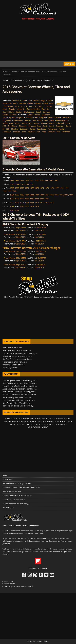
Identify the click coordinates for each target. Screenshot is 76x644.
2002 (37, 199)
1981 (9, 191)
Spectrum (60, 126)
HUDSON (22, 421)
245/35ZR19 (41, 234)
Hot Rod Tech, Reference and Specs (17, 359)
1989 (37, 195)
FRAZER (7, 421)
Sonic (45, 126)
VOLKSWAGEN (34, 427)
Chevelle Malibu (33, 109)
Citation (19, 112)
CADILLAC (17, 419)
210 (29, 101)
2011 (42, 202)
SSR (8, 129)
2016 (22, 206)
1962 (56, 180)
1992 (52, 195)
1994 (61, 195)
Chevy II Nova (8, 112)
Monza (37, 123)
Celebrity (21, 109)
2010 (37, 202)
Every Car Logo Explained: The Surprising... (20, 386)
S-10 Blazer (12, 126)
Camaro (32, 106)
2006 (17, 202)
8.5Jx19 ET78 (21, 234)
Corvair (13, 115)
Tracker (62, 129)
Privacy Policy (9, 584)
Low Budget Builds (10, 368)
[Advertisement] (38, 41)
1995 (66, 195)
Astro (50, 101)
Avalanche (7, 103)
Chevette (45, 109)
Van (39, 132)
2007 (22, 202)
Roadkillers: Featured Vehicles (14, 500)
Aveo (15, 103)
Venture (51, 132)
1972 (32, 188)
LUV (45, 120)
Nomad (44, 123)
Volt (58, 132)
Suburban (24, 129)
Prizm (68, 123)
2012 (47, 202)
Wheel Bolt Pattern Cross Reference (17, 356)
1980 (5, 191)
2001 (32, 199)
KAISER (31, 421)
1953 (12, 180)
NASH (68, 421)
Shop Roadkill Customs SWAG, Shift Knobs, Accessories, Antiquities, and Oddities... (38, 297)
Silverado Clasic (35, 126)
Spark (52, 126)
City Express (29, 112)
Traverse (17, 132)
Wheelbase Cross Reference (14, 365)
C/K (26, 106)
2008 (27, 202)
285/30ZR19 (41, 241)
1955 (22, 180)
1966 (27, 184)
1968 (12, 188)
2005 (12, 202)
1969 (17, 188)
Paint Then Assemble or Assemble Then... (19, 400)
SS (3, 129)
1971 (27, 188)
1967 (32, 184)
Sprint (68, 126)
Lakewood (18, 120)
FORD (66, 419)
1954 (17, 180)
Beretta (38, 103)
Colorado (47, 112)
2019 (37, 206)
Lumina (27, 120)
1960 (46, 180)
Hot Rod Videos (8, 508)
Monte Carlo (27, 123)
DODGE (59, 419)
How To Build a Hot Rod (12, 348)
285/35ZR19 (40, 230)
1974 (42, 188)
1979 (66, 188)
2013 (52, 202)
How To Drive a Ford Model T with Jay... (18, 406)
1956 (27, 180)
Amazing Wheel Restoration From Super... (20, 389)
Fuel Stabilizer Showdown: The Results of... (20, 395)
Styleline (15, 129)
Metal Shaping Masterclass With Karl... (18, 397)
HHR (36, 117)
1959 (41, 180)
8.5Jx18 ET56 (21, 228)
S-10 (4, 126)
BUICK (8, 419)
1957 (31, 180)
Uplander (31, 132)
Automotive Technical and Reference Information (21, 488)
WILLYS (45, 427)
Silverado (23, 126)
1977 (57, 188)
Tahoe (33, 129)
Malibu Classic (62, 120)
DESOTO (50, 419)
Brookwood (9, 106)
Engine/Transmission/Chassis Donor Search (20, 353)
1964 (17, 184)
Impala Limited (54, 117)
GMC (14, 421)
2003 (42, 199)
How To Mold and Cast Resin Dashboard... (20, 383)
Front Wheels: (10, 234)
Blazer (46, 103)
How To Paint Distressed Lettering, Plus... (19, 392)
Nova (51, 123)
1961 (51, 180)
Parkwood (60, 123)
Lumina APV (37, 120)
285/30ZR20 (40, 237)
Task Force (41, 129)
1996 (71, 195)
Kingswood (7, 120)
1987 (27, 195)
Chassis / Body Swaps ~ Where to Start (17, 496)
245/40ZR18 (41, 228)
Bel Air (31, 103)
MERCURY (51, 421)
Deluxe (37, 115)
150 (24, 101)
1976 (52, 188)
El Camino (46, 115)
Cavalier (12, 109)
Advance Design (39, 101)
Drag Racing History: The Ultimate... (17, 403)
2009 (32, 202)
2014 (12, 206)
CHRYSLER (40, 419)
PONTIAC (48, 424)
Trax (24, 132)
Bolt (52, 103)
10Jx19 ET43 (21, 241)
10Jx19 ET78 (20, 230)
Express (21, 117)
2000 (27, 199)
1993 (56, 195)
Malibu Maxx (8, 123)
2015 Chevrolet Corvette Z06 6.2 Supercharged (32, 248)
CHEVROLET (17, 101)
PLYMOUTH (37, 424)
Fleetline (29, 117)
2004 (47, 199)
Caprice (41, 106)
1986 (22, 195)
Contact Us (9, 581)
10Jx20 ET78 (20, 237)
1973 (37, 188)
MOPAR (60, 421)
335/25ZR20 (40, 244)
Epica (5, 117)
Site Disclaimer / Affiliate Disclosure (19, 586)
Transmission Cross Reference (15, 362)
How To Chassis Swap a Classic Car (17, 351)
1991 (47, 195)
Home (5, 475)
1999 (22, 199)
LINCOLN (40, 421)
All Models (66, 132)
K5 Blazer (66, 117)
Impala (43, 117)
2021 (17, 210)
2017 (27, 206)
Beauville (22, 103)
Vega (44, 132)
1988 (32, 195)
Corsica (6, 115)
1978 (62, 188)
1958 (36, 180)
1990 (42, 195)
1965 (22, 184)
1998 (17, 199)
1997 (12, 199)
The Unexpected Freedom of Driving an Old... (21, 380)
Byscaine (19, 106)
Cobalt (38, 112)
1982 (14, 191)
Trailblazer (7, 132)
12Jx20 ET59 (20, 244)
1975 (47, 188)
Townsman (52, 129)
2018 (32, 206)
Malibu (52, 120)
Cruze (30, 115)
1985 (17, 195)
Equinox (12, 117)
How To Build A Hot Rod (12, 492)
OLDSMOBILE (14, 424)
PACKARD (26, 424)
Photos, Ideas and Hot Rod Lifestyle (16, 504)
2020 (12, 210)
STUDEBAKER (60, 424)
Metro (17, 123)
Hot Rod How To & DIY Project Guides (17, 484)
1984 (12, 195)
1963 (12, 184)
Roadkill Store (8, 479)
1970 (22, 188)
